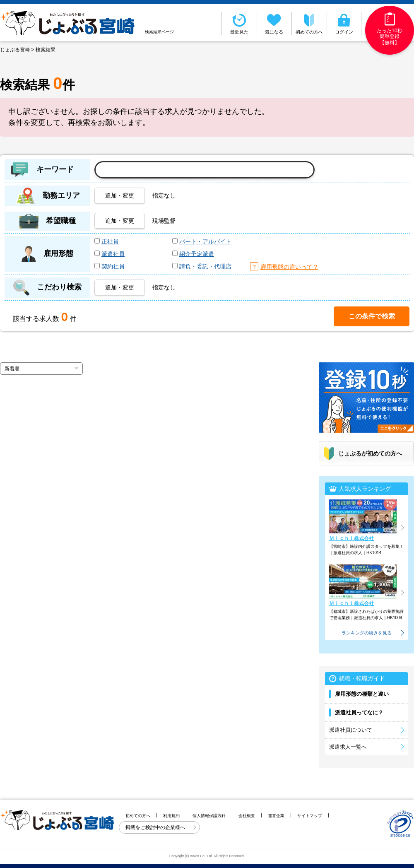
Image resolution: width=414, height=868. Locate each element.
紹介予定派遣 (197, 254)
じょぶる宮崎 (15, 50)
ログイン (344, 23)
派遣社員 (113, 254)
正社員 (110, 241)
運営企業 (276, 816)
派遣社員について (351, 730)
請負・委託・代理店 (205, 266)
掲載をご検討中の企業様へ (156, 827)
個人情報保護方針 (209, 816)
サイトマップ (310, 816)
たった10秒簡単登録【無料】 (389, 29)
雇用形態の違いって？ (289, 267)
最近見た (239, 23)
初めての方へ (309, 23)
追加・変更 (120, 195)
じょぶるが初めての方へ (370, 453)
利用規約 (171, 816)
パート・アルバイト (205, 241)
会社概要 (247, 816)
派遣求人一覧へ (348, 747)
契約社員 (113, 266)
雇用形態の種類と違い (362, 694)
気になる (274, 23)
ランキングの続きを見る (367, 633)
